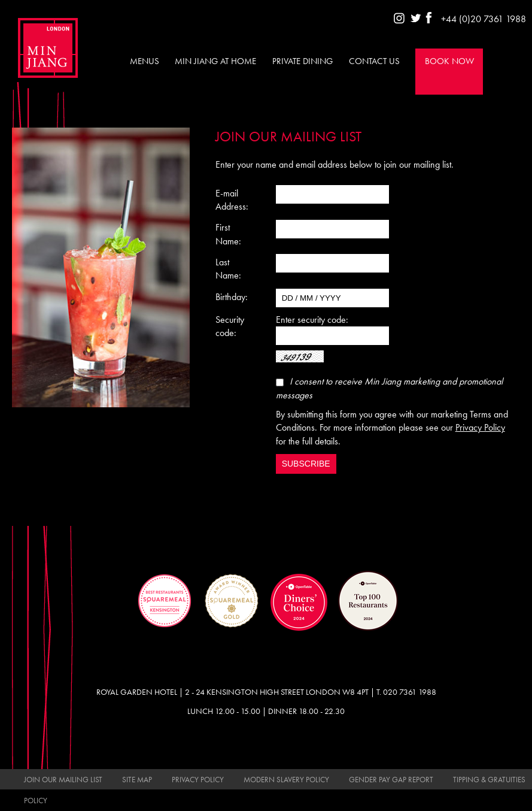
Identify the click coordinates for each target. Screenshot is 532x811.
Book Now (449, 61)
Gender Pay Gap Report (391, 780)
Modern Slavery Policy (286, 780)
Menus (145, 61)
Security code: (230, 326)
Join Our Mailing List (63, 780)
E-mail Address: (232, 200)
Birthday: (232, 297)
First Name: (228, 234)
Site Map (137, 780)
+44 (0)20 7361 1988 (484, 19)
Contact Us (374, 61)
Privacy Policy (480, 427)
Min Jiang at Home (215, 61)
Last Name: (228, 269)
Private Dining (303, 61)
